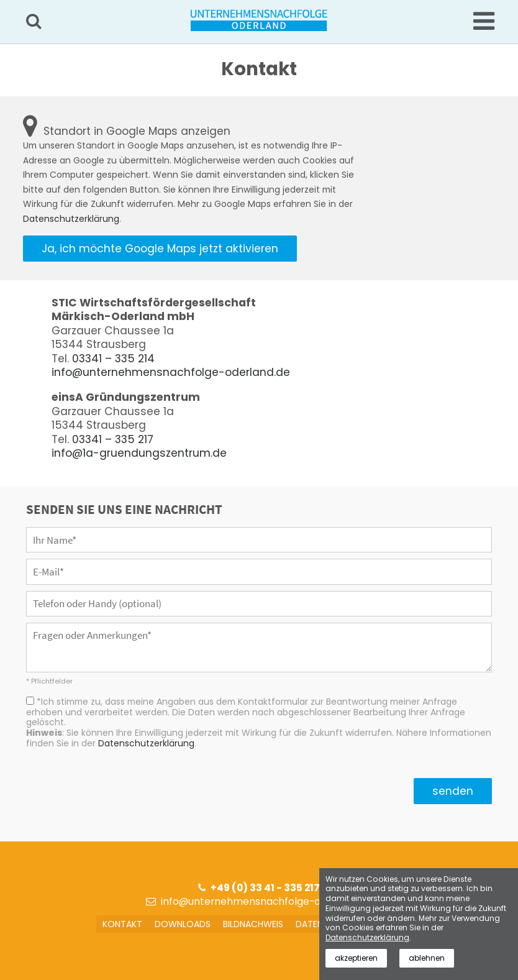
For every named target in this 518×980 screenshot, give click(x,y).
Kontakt (122, 924)
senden (453, 791)
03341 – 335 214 (113, 359)
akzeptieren (357, 958)
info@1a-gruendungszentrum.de (139, 453)
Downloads (183, 924)
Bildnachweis (253, 924)
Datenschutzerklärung (71, 219)
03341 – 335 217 (113, 439)
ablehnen (428, 958)
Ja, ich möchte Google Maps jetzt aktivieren (160, 249)
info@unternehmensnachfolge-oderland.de (171, 372)
